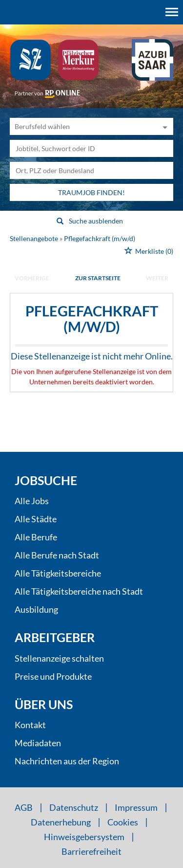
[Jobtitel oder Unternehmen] (91, 148)
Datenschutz (74, 807)
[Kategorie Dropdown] (163, 126)
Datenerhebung (61, 822)
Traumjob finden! (91, 192)
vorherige (32, 278)
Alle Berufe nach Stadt (57, 555)
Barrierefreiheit (91, 851)
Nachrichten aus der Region (67, 761)
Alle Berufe (36, 537)
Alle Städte (36, 519)
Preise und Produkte (53, 676)
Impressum (136, 807)
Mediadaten (38, 743)
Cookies (123, 822)
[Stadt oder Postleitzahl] (91, 170)
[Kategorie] (82, 126)
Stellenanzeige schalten (59, 658)
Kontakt (30, 725)
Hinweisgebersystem (84, 837)
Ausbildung (36, 609)
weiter (157, 278)
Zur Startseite (98, 278)
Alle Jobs (32, 501)
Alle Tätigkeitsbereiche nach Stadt (79, 591)
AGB (24, 807)
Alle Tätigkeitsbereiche (58, 573)
